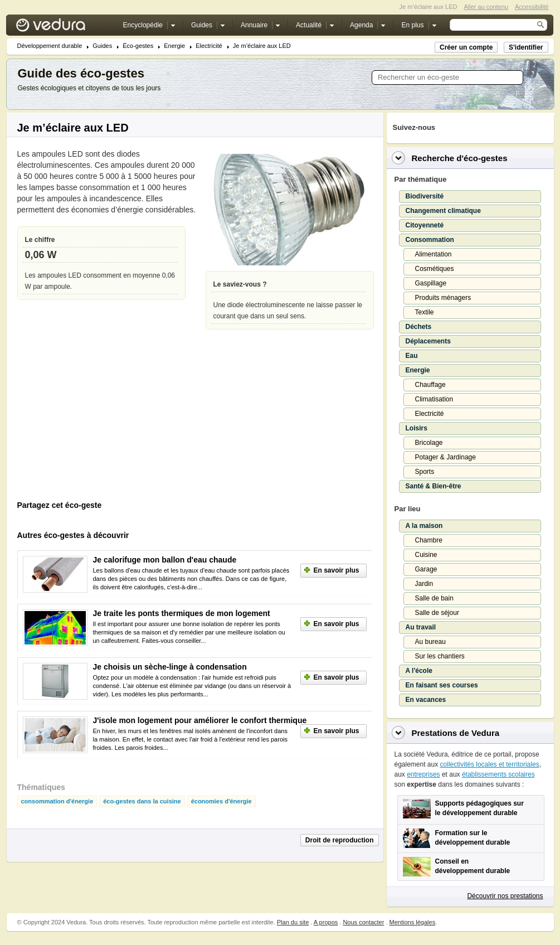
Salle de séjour (437, 613)
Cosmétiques (435, 269)
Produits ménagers (443, 298)
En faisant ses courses (442, 685)
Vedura (64, 28)
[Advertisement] (101, 420)
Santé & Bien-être (434, 486)
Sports (425, 472)
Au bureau (430, 642)
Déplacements (428, 341)
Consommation (430, 240)
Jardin (424, 584)
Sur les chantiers (440, 656)
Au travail (421, 627)
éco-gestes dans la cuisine (142, 801)
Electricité (209, 46)
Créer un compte (466, 47)
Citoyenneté (425, 225)
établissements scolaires (498, 774)
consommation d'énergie (57, 801)
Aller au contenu (486, 7)
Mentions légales (413, 922)
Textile (425, 312)
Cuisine (426, 555)
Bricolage (429, 443)
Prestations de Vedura (456, 733)
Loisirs (417, 428)
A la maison (424, 526)
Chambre (429, 540)
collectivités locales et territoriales (490, 764)
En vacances (426, 700)
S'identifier (526, 47)
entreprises (423, 774)
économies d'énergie (221, 801)
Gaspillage (431, 283)
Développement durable (50, 46)
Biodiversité (425, 196)
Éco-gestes (138, 46)
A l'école (419, 671)
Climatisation (434, 399)
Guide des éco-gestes (81, 73)
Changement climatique (443, 211)
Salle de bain (434, 598)
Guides (102, 46)
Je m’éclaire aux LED (262, 46)
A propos (326, 922)
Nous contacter (363, 922)
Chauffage (430, 385)
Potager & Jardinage (445, 457)
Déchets (419, 327)
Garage (426, 569)
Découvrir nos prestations (505, 896)
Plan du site (293, 922)
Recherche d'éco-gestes (460, 158)
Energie (174, 46)
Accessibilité (532, 7)
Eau (412, 356)
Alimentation (434, 254)
